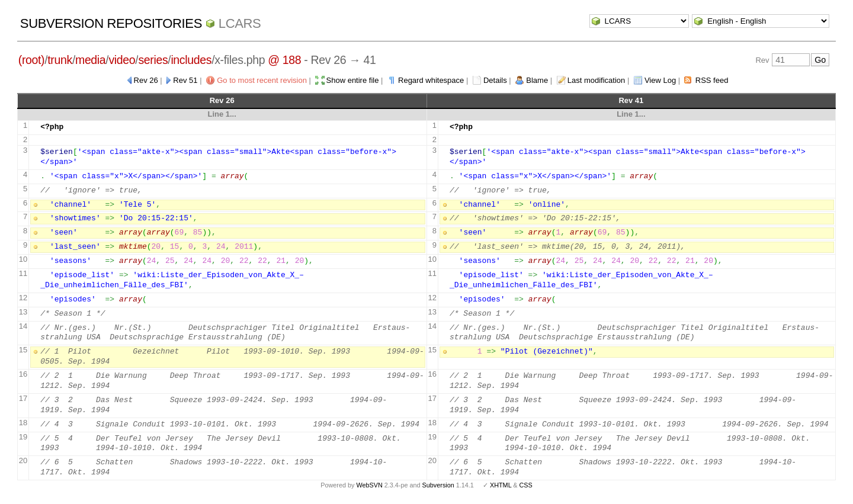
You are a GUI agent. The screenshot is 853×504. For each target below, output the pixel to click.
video (122, 60)
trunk (60, 60)
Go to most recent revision (262, 80)
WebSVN (369, 485)
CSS (526, 485)
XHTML (501, 485)
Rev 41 (631, 100)
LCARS (240, 23)
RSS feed (712, 80)
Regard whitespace (431, 80)
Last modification (597, 80)
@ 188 (284, 60)
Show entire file (353, 80)
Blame (537, 80)
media (90, 60)
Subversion (438, 485)
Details (495, 80)
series (153, 60)
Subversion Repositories (111, 23)
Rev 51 (185, 80)
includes (191, 60)
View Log (660, 80)
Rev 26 (146, 80)
